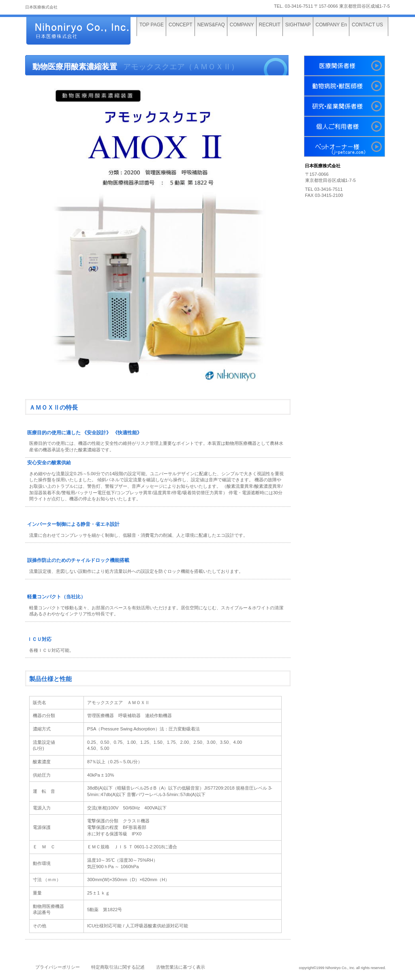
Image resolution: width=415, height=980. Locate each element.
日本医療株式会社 (86, 31)
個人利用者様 (344, 126)
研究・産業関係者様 (344, 106)
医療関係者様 (344, 66)
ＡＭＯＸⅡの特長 (53, 408)
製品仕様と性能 (50, 679)
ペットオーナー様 (344, 147)
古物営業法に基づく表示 (181, 967)
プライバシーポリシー (58, 967)
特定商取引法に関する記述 (118, 967)
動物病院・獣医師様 (344, 86)
